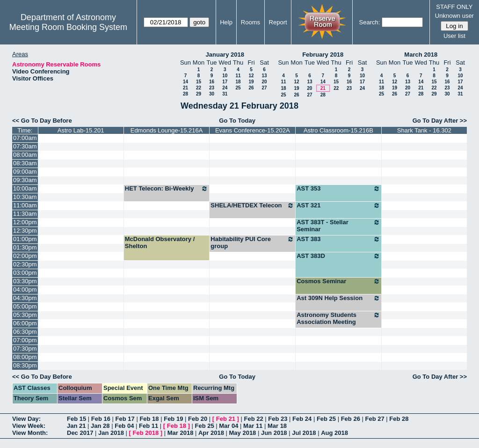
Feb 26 (351, 419)
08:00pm (25, 357)
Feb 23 (278, 419)
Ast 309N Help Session (338, 298)
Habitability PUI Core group (252, 242)
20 (264, 82)
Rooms (250, 22)
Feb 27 (374, 419)
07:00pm (25, 340)
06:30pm (25, 332)
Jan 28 (100, 426)
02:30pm (25, 264)
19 (251, 82)
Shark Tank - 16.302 (424, 130)
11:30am (25, 214)
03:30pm (25, 281)
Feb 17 (125, 419)
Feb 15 (76, 419)
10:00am (25, 188)
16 (212, 82)
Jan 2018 (111, 433)
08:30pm (25, 365)
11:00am (25, 205)
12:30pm (25, 231)
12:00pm (25, 222)
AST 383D (338, 256)
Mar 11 (253, 426)
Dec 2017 (80, 433)
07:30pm (25, 349)
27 (264, 88)
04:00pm (25, 290)
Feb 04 (124, 426)
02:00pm (25, 256)
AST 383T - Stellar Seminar (338, 226)
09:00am (25, 172)
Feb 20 (198, 419)
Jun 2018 (274, 433)
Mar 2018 (181, 433)
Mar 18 (277, 426)
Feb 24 (302, 419)
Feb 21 (226, 419)
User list (454, 36)
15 (199, 82)
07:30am (25, 146)
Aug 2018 (334, 433)
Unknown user (454, 16)
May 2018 (243, 433)
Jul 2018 (304, 433)
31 (225, 94)
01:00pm (25, 239)
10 (225, 76)
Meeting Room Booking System (68, 27)
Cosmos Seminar (338, 281)
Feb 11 (149, 426)
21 (185, 88)
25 (238, 88)
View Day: (26, 419)
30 (212, 94)
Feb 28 (399, 419)
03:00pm (25, 273)
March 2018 (421, 55)
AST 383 (338, 239)
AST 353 (338, 189)
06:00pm (25, 323)
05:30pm (25, 315)
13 (264, 76)
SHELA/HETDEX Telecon (252, 206)
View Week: (29, 426)
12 (251, 76)
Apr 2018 (211, 433)
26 (251, 88)
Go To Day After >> (440, 121)
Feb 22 (253, 419)
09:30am (25, 180)
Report (278, 22)
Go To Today (237, 121)
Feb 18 (149, 419)
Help (226, 22)
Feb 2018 (146, 433)
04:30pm (25, 298)
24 (225, 88)
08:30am (25, 163)
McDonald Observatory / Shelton (160, 242)
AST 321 (338, 206)
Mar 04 (229, 426)
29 (199, 94)
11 (238, 76)
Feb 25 (326, 419)
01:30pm (25, 247)
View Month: (30, 433)
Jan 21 (76, 426)
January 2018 (225, 55)
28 (185, 94)
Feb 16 (101, 419)
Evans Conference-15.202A (253, 130)
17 (225, 82)
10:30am (25, 197)
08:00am (25, 155)
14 (185, 82)
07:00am (25, 138)
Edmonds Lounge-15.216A (167, 130)
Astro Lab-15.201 (81, 130)
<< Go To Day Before (42, 121)
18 (238, 82)
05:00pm (25, 306)
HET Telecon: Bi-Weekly (167, 189)
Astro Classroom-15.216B (338, 130)
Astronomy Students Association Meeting (338, 318)
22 (199, 88)
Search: (370, 22)
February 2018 (323, 55)
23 (212, 88)
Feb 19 (173, 419)
